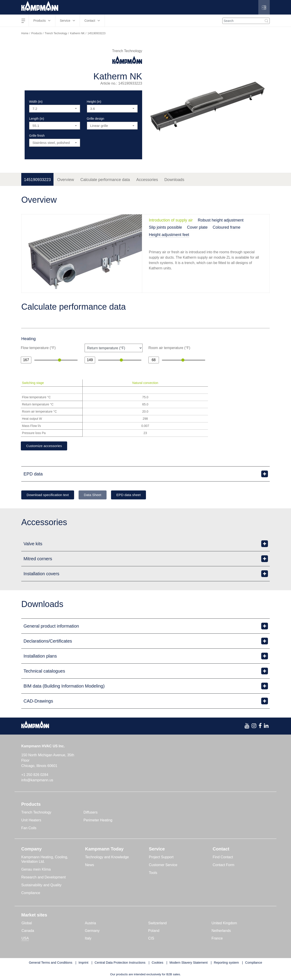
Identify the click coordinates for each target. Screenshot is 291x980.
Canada (28, 931)
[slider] (60, 360)
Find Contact (223, 857)
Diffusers (91, 813)
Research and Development (43, 878)
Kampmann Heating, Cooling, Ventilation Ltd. (45, 860)
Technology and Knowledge (107, 857)
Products (37, 33)
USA (25, 939)
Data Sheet (96, 495)
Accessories (147, 180)
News (90, 865)
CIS (151, 939)
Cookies (157, 963)
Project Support (161, 857)
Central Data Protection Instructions (120, 963)
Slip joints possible (165, 227)
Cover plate (197, 227)
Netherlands (221, 931)
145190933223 (37, 180)
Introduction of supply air (171, 220)
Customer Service (163, 865)
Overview (66, 180)
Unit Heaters (31, 821)
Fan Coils (29, 828)
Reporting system (226, 963)
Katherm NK (77, 33)
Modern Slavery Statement (188, 963)
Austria (90, 924)
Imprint (83, 963)
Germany (92, 931)
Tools (153, 873)
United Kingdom (224, 924)
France (217, 939)
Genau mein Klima (36, 870)
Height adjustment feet (169, 235)
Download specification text (49, 495)
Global (27, 924)
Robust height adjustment (221, 220)
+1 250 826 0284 (35, 775)
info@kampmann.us (37, 781)
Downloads (174, 180)
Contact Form (224, 865)
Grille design (96, 119)
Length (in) (37, 119)
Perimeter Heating (98, 821)
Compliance (31, 893)
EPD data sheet (134, 495)
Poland (154, 931)
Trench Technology (56, 33)
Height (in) (94, 102)
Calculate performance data (105, 180)
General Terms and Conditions (51, 963)
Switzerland (157, 924)
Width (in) (36, 102)
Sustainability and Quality (41, 885)
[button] (264, 7)
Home (25, 33)
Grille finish (37, 136)
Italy (88, 939)
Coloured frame (227, 227)
